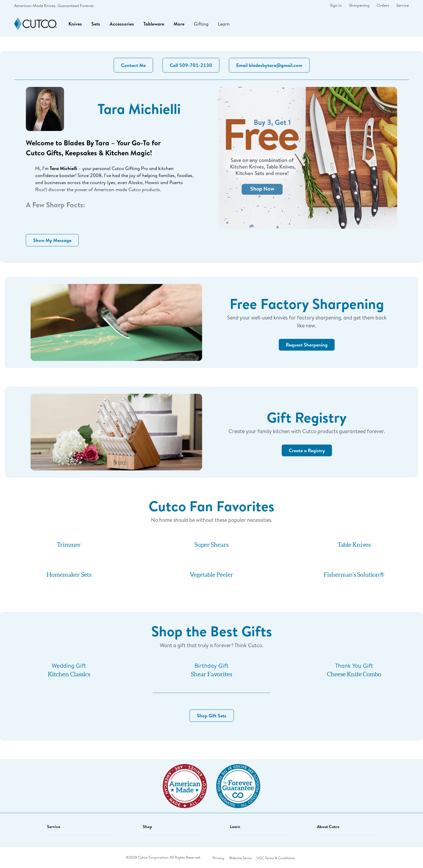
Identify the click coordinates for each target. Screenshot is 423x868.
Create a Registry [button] (307, 450)
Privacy (219, 858)
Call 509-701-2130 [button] (191, 65)
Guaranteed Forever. (76, 6)
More (179, 24)
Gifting (201, 24)
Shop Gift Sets (212, 716)
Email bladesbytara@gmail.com (269, 65)
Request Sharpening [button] (307, 345)
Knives (75, 24)
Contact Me (133, 65)
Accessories (122, 24)
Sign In (336, 5)
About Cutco (328, 826)
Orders (383, 5)
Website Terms (240, 858)
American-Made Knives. (35, 6)
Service (403, 5)
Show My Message (52, 240)
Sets (96, 24)
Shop (147, 826)
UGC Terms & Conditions (276, 858)
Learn (224, 24)
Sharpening (359, 5)
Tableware (154, 24)
